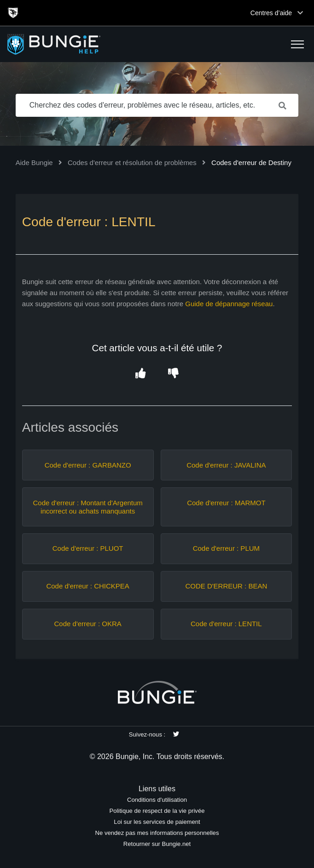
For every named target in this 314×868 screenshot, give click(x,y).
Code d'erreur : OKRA (88, 624)
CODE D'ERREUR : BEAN (226, 586)
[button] (297, 44)
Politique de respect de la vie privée (157, 811)
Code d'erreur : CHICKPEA (87, 586)
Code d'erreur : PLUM (226, 548)
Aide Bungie (34, 163)
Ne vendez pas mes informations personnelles (157, 833)
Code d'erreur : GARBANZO (88, 465)
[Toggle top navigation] (300, 13)
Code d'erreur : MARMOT (226, 503)
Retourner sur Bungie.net (157, 844)
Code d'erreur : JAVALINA (226, 465)
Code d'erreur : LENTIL (226, 624)
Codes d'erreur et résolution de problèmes (132, 163)
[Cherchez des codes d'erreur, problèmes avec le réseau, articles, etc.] (157, 105)
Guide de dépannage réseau (229, 304)
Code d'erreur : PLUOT (88, 548)
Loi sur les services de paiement (157, 822)
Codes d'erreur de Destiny (251, 163)
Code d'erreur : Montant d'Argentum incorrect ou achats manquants (87, 507)
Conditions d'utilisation (157, 800)
